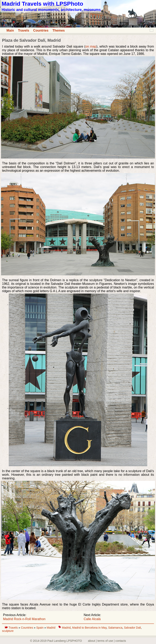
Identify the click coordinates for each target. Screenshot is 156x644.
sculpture (8, 631)
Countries (41, 30)
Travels (23, 30)
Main (10, 30)
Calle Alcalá (92, 619)
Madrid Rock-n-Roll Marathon (24, 619)
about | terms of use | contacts (107, 641)
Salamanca (115, 628)
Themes (58, 30)
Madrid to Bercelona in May (89, 628)
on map (91, 46)
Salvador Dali (132, 628)
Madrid (51, 628)
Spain (40, 628)
